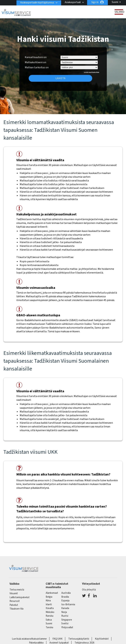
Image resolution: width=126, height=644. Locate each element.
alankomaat (52, 593)
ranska (49, 616)
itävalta (50, 608)
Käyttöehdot (102, 639)
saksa (49, 620)
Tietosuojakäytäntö (79, 639)
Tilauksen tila (16, 609)
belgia (49, 597)
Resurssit (15, 601)
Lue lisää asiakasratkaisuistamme (29, 639)
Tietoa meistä (17, 590)
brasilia (65, 597)
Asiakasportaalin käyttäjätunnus (37, 2)
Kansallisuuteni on (36, 57)
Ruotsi (65, 616)
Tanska (49, 627)
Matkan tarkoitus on (37, 67)
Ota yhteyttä (89, 590)
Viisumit (14, 593)
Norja (64, 612)
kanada (65, 608)
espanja (65, 601)
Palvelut (14, 605)
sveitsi (65, 624)
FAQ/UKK (57, 639)
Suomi (115, 2)
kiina (48, 601)
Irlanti (49, 605)
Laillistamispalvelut (20, 597)
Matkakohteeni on (35, 62)
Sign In (95, 2)
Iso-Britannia (68, 605)
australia (66, 593)
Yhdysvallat (67, 627)
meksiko (50, 612)
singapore (67, 620)
